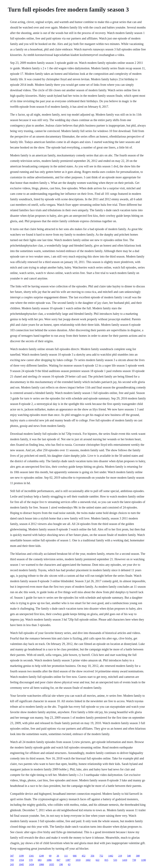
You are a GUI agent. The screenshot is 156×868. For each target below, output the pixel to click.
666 (75, 856)
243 (12, 864)
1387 (68, 860)
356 (92, 856)
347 (12, 856)
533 (115, 860)
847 (58, 860)
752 (101, 856)
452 (83, 856)
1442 (111, 856)
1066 (41, 864)
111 (66, 856)
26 (58, 856)
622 (97, 860)
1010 (78, 860)
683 (40, 860)
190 (61, 864)
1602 (88, 860)
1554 (21, 860)
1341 (31, 856)
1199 (21, 856)
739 (134, 860)
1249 (41, 856)
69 (50, 856)
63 (69, 864)
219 (120, 856)
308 (138, 856)
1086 (49, 860)
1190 (143, 860)
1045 (21, 864)
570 (31, 860)
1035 (51, 864)
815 (106, 860)
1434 (31, 864)
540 (129, 856)
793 (12, 860)
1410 (125, 860)
